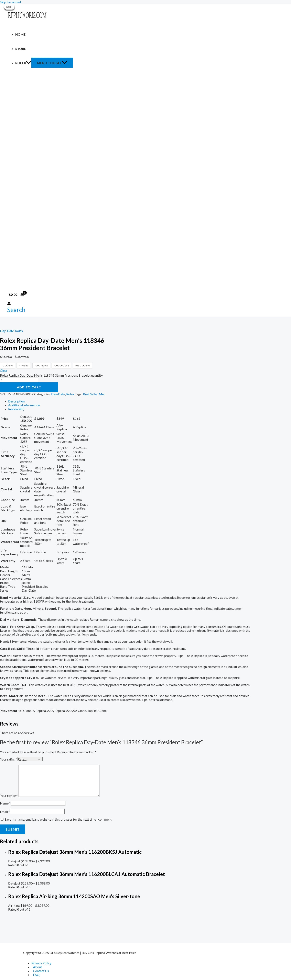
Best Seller (90, 394)
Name (5, 803)
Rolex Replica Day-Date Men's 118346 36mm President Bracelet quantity (51, 375)
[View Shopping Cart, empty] (16, 295)
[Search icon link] (16, 310)
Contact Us (41, 971)
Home (20, 34)
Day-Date (7, 331)
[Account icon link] (9, 304)
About (37, 967)
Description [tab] (16, 401)
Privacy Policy (41, 963)
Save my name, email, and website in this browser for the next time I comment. (58, 819)
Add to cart (29, 387)
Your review (9, 795)
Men (102, 394)
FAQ (36, 975)
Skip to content (11, 2)
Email (5, 811)
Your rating (9, 759)
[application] (29, 63)
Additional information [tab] (24, 405)
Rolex (23, 63)
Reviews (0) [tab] (16, 409)
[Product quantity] (19, 380)
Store (21, 49)
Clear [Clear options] (4, 370)
